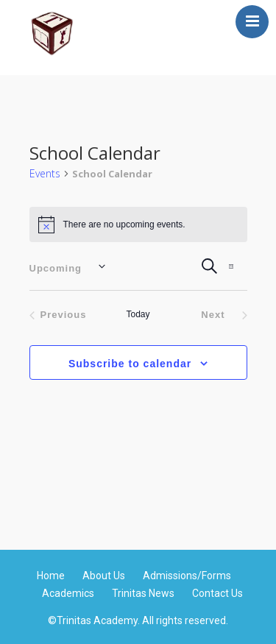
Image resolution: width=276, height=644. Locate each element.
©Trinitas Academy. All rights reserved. (138, 621)
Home (51, 576)
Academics (68, 593)
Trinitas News (143, 593)
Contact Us (217, 593)
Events (45, 173)
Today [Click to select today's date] (138, 314)
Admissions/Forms (187, 576)
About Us (104, 576)
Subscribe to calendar (130, 364)
